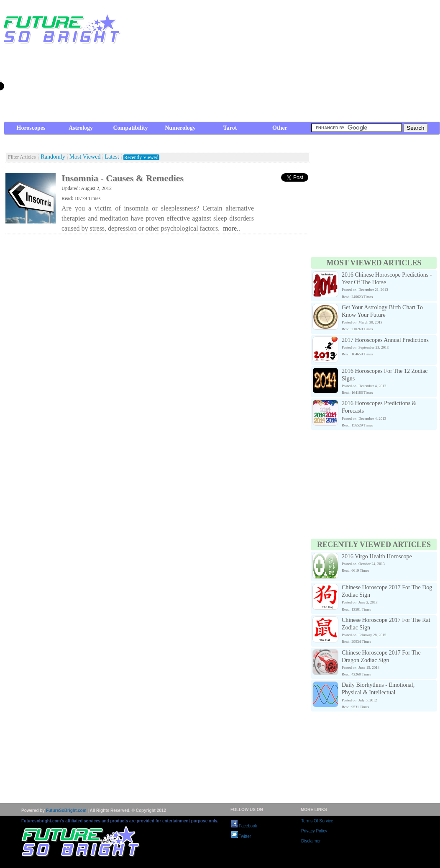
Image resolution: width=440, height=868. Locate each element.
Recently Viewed (141, 157)
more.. (232, 228)
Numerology (180, 128)
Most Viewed (85, 157)
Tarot (230, 128)
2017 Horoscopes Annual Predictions (385, 340)
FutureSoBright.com (66, 810)
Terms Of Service (317, 821)
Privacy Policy (314, 831)
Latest (112, 157)
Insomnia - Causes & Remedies (123, 178)
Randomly (53, 157)
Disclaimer (311, 841)
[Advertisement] (293, 63)
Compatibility (130, 128)
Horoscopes (31, 128)
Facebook (244, 826)
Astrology (81, 128)
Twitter (241, 836)
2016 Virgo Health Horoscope (377, 556)
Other (280, 128)
